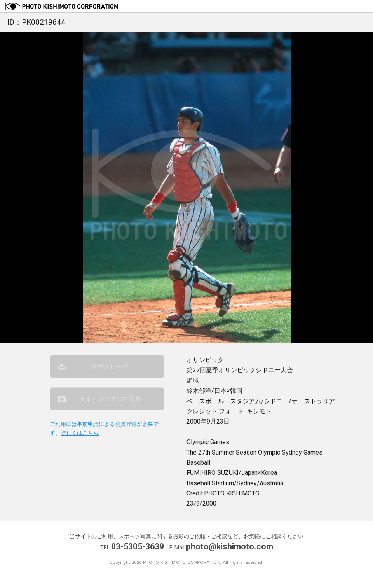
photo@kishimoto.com (230, 547)
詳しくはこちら (80, 433)
